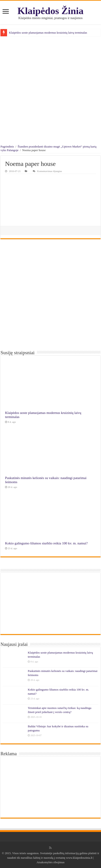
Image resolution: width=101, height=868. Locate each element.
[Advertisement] (50, 91)
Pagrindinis (7, 146)
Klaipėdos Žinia (50, 11)
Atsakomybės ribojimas (50, 862)
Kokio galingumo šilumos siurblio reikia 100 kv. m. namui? (46, 543)
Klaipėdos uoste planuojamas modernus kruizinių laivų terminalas (48, 33)
